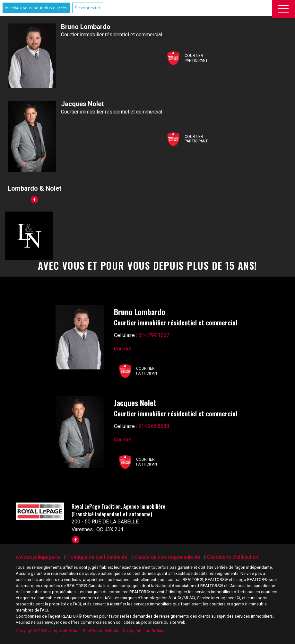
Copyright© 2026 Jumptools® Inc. (48, 631)
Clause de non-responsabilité (167, 557)
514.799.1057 (154, 335)
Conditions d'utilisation (233, 557)
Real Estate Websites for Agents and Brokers (124, 631)
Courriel (123, 349)
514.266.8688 (154, 426)
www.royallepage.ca (38, 557)
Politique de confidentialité (97, 557)
